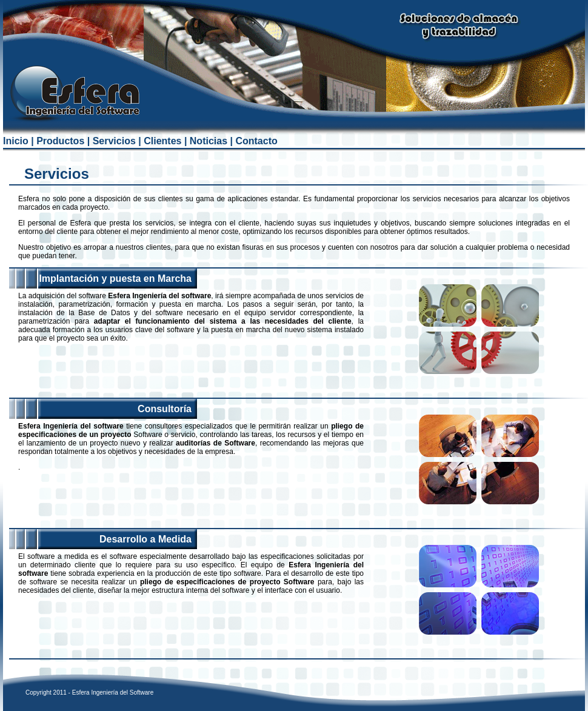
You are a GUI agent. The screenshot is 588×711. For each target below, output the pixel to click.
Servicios (114, 141)
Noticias (209, 141)
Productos (60, 141)
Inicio (16, 141)
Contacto (256, 141)
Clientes (162, 141)
